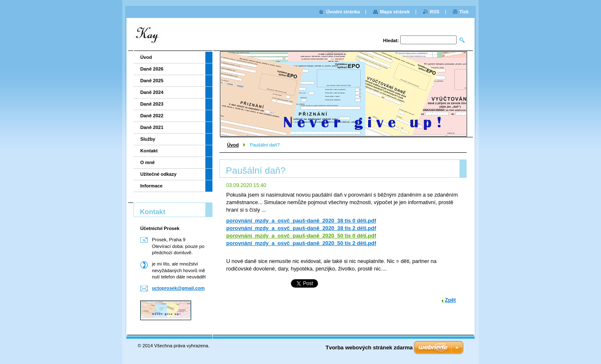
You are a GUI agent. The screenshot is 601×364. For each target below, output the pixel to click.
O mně (148, 162)
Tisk (464, 12)
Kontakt (149, 151)
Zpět (450, 300)
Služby (148, 139)
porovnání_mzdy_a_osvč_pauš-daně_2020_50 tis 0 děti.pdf (301, 236)
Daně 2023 (152, 104)
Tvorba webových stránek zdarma (369, 348)
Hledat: (391, 40)
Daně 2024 (152, 92)
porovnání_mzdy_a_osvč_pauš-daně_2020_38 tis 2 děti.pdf (301, 228)
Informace (151, 186)
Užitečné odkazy (158, 174)
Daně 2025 (152, 81)
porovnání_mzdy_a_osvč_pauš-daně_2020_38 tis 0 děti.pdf (301, 221)
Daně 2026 (152, 69)
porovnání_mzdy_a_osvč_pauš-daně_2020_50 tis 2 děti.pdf (301, 243)
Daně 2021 (152, 127)
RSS (435, 12)
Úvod (233, 145)
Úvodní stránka (343, 12)
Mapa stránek (395, 12)
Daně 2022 (152, 116)
